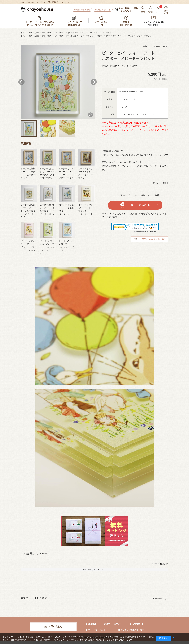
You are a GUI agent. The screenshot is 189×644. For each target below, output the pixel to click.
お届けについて (162, 195)
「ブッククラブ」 (129, 9)
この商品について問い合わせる (152, 239)
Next (94, 82)
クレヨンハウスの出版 (154, 22)
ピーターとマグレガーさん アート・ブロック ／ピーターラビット (48, 247)
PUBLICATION (154, 25)
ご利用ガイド (138, 624)
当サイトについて (114, 624)
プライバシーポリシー (98, 630)
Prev (21, 82)
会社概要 (92, 624)
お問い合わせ (56, 626)
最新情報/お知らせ (83, 10)
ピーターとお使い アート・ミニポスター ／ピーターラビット (47, 211)
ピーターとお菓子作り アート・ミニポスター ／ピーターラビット (28, 211)
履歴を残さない (162, 598)
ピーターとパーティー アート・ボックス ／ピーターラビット (66, 175)
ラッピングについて (129, 195)
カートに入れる (140, 205)
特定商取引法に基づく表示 (132, 630)
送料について (146, 195)
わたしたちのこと (103, 10)
